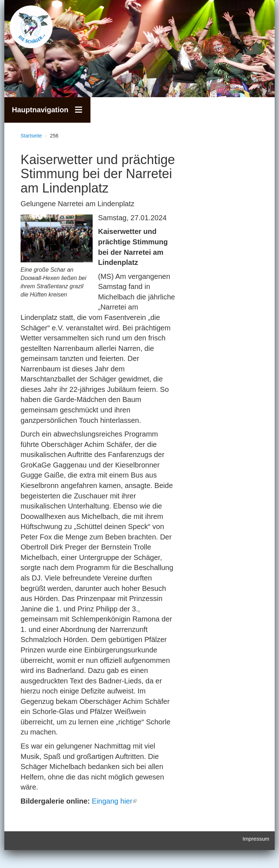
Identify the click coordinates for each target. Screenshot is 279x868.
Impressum (256, 839)
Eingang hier (114, 801)
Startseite (31, 136)
